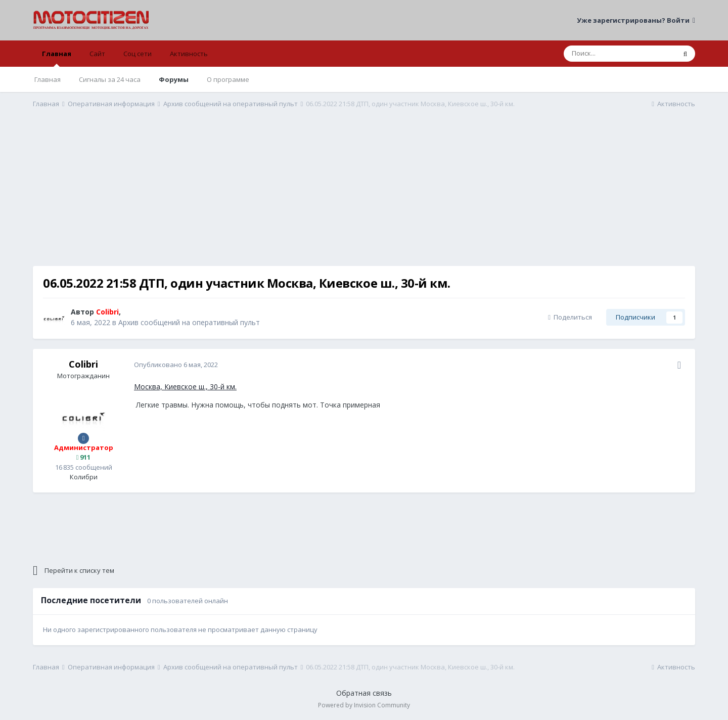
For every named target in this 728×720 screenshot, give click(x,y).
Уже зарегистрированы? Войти (636, 20)
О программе (228, 79)
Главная (57, 58)
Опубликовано (176, 365)
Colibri (83, 364)
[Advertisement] (364, 195)
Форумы (174, 79)
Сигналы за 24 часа (110, 79)
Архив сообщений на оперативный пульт (189, 322)
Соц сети (138, 54)
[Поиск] (620, 54)
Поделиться (570, 317)
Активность (189, 54)
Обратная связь (364, 693)
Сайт (97, 54)
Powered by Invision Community (364, 705)
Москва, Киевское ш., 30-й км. (185, 387)
